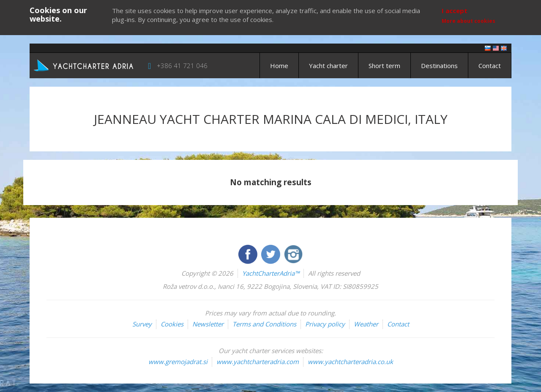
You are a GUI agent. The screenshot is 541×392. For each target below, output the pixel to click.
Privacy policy (325, 324)
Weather (366, 324)
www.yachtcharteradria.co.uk (350, 362)
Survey (142, 324)
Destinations (439, 66)
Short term (384, 66)
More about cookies (469, 21)
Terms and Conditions (264, 324)
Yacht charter (328, 66)
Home (279, 66)
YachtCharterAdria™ (271, 273)
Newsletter (208, 324)
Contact (490, 66)
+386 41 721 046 (182, 66)
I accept (455, 11)
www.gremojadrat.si (178, 362)
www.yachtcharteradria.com (258, 362)
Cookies (172, 324)
